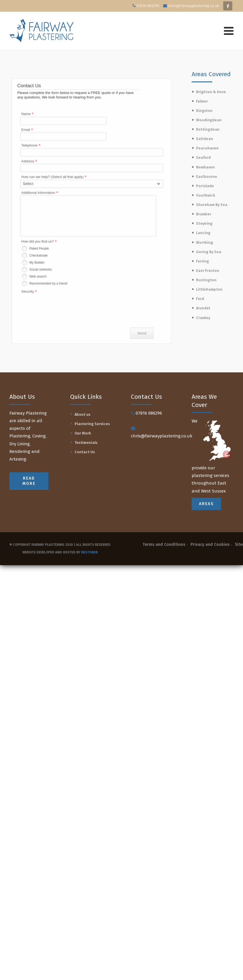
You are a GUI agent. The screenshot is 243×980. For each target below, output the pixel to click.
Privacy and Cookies (210, 544)
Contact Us (85, 452)
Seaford (203, 157)
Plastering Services (92, 424)
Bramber (204, 214)
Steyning (204, 223)
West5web (89, 552)
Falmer (202, 101)
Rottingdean (208, 129)
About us (82, 414)
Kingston (204, 111)
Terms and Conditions (164, 544)
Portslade (205, 186)
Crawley (203, 318)
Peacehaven (207, 148)
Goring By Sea (209, 252)
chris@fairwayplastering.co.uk (193, 6)
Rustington (206, 280)
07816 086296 (148, 6)
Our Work (83, 433)
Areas (206, 504)
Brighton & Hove (211, 92)
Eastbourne (207, 177)
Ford (200, 299)
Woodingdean (209, 120)
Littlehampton (209, 289)
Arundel (203, 308)
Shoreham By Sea (212, 205)
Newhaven (205, 167)
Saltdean (205, 139)
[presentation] (65, 295)
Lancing (203, 233)
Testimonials (86, 443)
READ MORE (29, 481)
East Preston (208, 271)
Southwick (206, 195)
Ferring (203, 261)
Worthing (205, 242)
